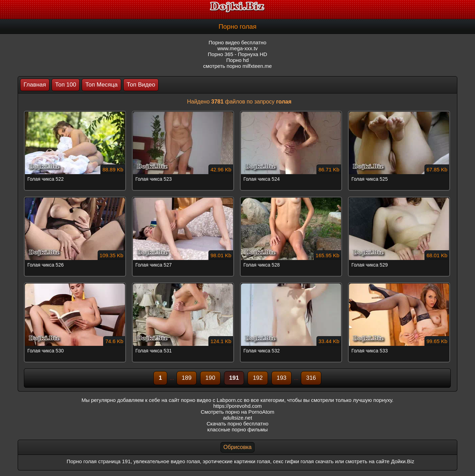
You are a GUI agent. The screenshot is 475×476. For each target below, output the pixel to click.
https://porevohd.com (238, 406)
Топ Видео (141, 85)
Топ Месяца (101, 85)
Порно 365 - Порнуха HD (237, 54)
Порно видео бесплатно (238, 42)
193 (281, 378)
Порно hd (238, 60)
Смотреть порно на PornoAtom (238, 412)
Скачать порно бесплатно (238, 424)
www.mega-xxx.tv (238, 48)
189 (187, 378)
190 (210, 378)
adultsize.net (238, 418)
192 (258, 378)
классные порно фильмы (238, 429)
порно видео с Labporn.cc (212, 400)
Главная (35, 85)
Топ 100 (66, 85)
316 (311, 378)
